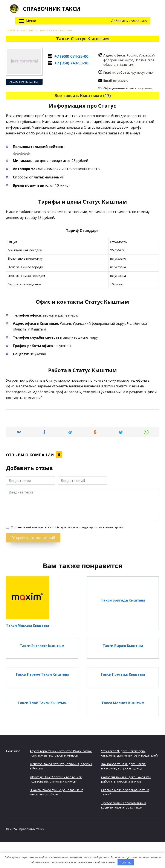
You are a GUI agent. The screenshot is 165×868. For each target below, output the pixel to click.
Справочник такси (52, 9)
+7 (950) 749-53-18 (71, 63)
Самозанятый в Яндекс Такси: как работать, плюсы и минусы (126, 779)
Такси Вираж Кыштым (123, 646)
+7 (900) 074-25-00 (71, 56)
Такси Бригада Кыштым (123, 600)
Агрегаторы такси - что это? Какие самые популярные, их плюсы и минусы (61, 753)
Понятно (126, 862)
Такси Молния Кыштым (123, 703)
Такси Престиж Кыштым (123, 674)
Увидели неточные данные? (24, 82)
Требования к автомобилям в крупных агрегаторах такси (124, 805)
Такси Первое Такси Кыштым (42, 674)
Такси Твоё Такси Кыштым (42, 703)
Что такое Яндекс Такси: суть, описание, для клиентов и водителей (129, 753)
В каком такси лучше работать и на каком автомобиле (57, 792)
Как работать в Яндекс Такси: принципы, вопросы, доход (123, 766)
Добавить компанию (129, 21)
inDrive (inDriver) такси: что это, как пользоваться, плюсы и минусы (56, 779)
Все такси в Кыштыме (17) (83, 95)
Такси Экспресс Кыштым (42, 646)
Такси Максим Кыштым (27, 625)
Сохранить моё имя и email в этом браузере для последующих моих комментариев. (67, 527)
